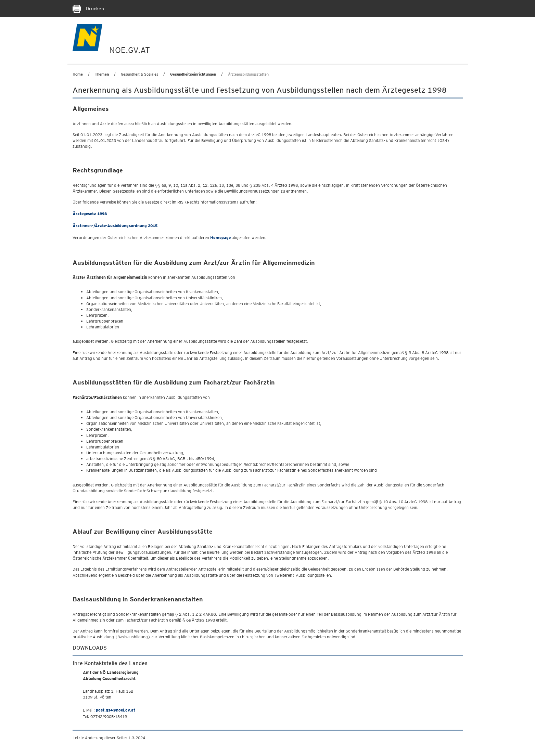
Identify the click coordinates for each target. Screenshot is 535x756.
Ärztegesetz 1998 (90, 214)
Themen (102, 74)
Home (78, 74)
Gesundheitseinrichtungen (193, 74)
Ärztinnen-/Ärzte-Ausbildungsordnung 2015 (115, 226)
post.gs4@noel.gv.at (116, 710)
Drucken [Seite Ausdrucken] (88, 9)
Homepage (220, 238)
